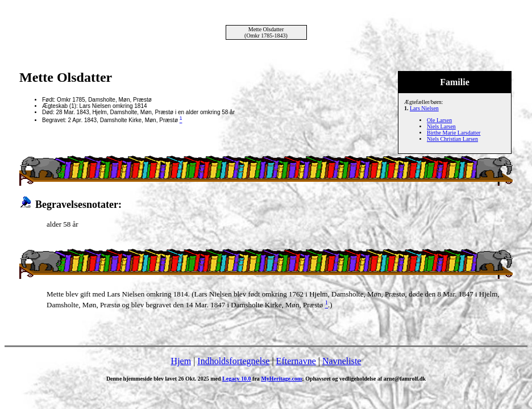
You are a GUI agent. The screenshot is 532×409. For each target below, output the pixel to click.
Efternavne (296, 361)
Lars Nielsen (424, 108)
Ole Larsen (439, 120)
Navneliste (342, 361)
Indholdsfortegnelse (233, 361)
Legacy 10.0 (237, 379)
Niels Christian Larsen (452, 139)
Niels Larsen (441, 126)
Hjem (181, 361)
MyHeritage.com (281, 379)
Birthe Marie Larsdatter (454, 133)
